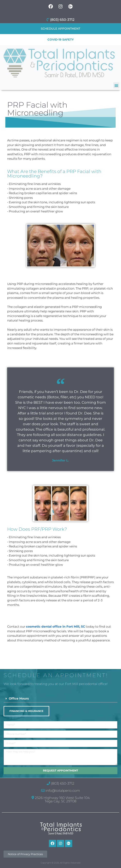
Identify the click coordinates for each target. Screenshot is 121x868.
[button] (116, 85)
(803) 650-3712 (61, 20)
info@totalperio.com (60, 791)
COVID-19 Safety (61, 40)
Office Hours (19, 698)
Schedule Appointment (60, 29)
